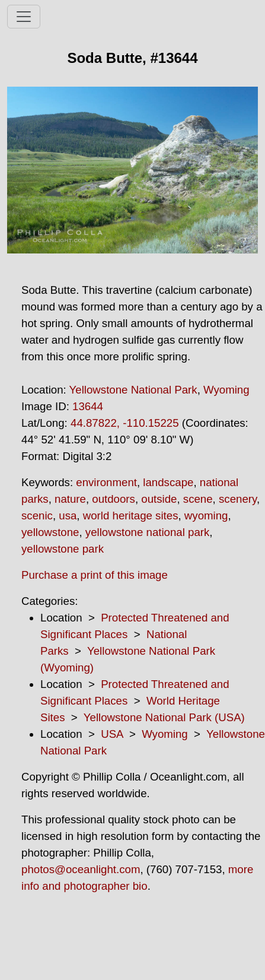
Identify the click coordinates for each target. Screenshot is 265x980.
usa (68, 516)
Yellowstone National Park (133, 390)
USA (112, 734)
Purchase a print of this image (95, 575)
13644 (88, 406)
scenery (238, 499)
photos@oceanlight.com (81, 869)
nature (70, 499)
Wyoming (226, 390)
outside (159, 499)
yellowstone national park (148, 532)
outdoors (114, 499)
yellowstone (50, 532)
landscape (168, 482)
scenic (37, 516)
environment (106, 482)
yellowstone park (63, 549)
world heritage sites (131, 516)
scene (198, 499)
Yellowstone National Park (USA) (164, 717)
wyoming (206, 516)
